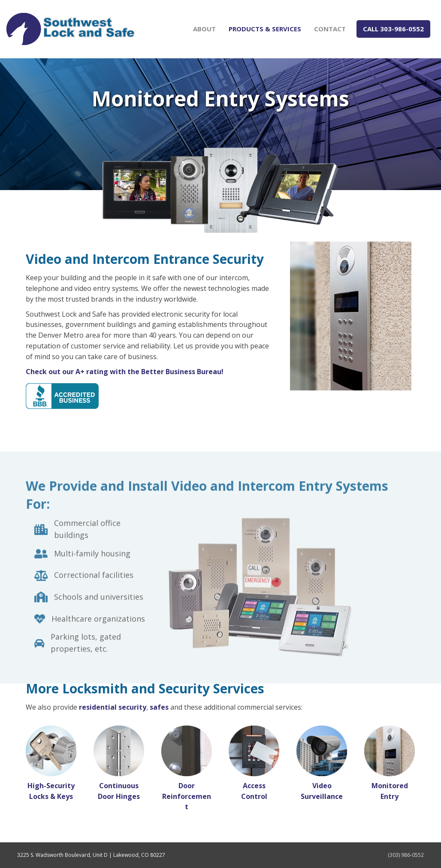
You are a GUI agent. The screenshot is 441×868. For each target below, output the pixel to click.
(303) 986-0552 (406, 855)
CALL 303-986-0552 (393, 29)
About (204, 29)
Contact (330, 29)
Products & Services (265, 29)
